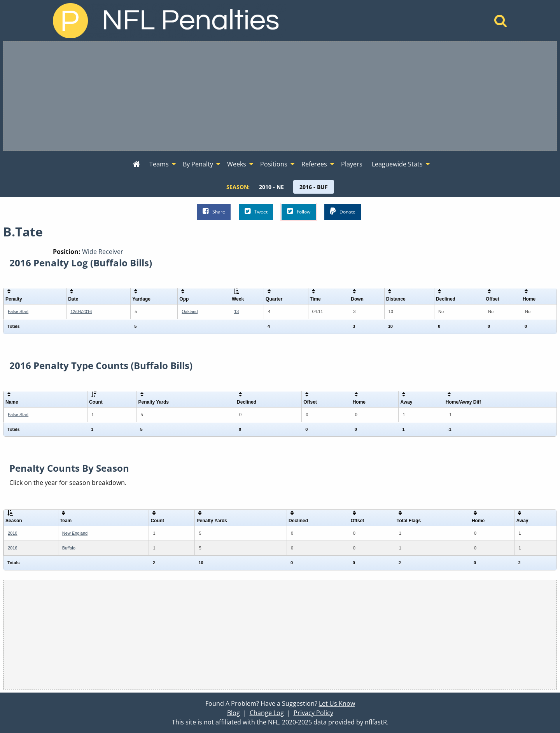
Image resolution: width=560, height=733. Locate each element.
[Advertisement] (280, 96)
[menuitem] (136, 164)
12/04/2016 (81, 311)
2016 (12, 548)
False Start (18, 311)
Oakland (190, 311)
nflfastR (376, 722)
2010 (12, 533)
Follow (299, 211)
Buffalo (69, 548)
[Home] (501, 23)
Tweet (256, 211)
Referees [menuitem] (314, 164)
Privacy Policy (313, 713)
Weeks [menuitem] (237, 164)
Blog (234, 713)
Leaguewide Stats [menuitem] (397, 164)
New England (75, 533)
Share (214, 211)
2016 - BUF (314, 187)
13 (236, 311)
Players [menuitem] (352, 164)
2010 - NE (271, 187)
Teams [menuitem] (159, 164)
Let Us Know (337, 703)
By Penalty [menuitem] (198, 164)
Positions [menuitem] (274, 164)
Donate (343, 211)
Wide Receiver (103, 252)
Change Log (267, 713)
